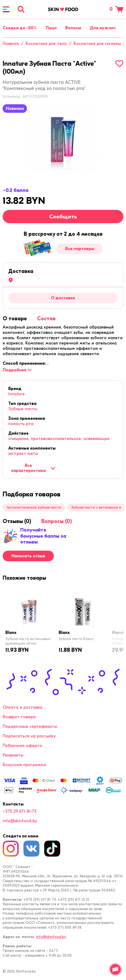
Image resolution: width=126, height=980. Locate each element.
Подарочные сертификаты (30, 726)
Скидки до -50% (20, 28)
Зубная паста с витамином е (96, 507)
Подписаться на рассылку (29, 736)
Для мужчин (103, 28)
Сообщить (63, 217)
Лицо (51, 28)
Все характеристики (33, 468)
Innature (17, 394)
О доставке (63, 298)
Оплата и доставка (23, 707)
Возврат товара (19, 717)
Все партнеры (80, 249)
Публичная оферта (22, 746)
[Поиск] (21, 9)
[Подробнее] (17, 370)
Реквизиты (13, 755)
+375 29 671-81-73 (20, 811)
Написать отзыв (28, 556)
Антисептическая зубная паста (34, 507)
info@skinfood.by (20, 821)
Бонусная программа (24, 765)
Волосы (73, 28)
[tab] (15, 319)
